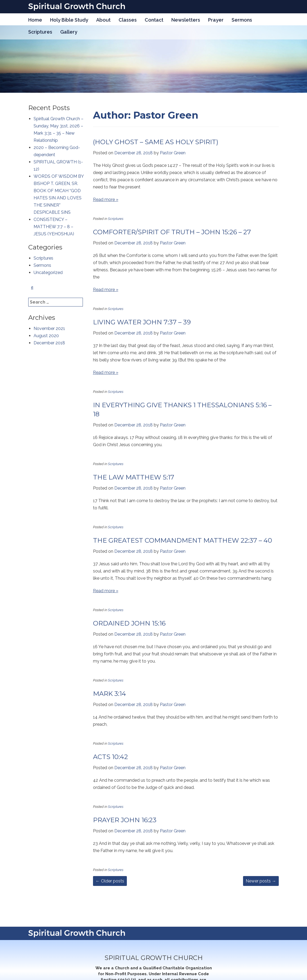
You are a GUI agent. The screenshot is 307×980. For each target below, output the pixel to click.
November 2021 (49, 328)
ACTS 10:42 (110, 757)
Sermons (242, 20)
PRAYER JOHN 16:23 (125, 820)
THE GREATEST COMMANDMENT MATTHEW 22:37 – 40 (183, 540)
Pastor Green (173, 153)
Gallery (69, 32)
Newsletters (186, 20)
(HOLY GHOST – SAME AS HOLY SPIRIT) (156, 142)
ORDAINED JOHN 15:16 (129, 623)
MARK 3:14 (110, 694)
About (103, 20)
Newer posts (261, 881)
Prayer (216, 20)
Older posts (110, 881)
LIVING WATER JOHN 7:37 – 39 (142, 322)
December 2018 (49, 343)
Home (35, 20)
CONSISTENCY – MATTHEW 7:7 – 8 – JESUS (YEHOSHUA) (54, 227)
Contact (154, 20)
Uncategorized (48, 273)
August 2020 (46, 336)
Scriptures (40, 32)
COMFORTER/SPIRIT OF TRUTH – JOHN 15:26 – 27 (172, 232)
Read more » (106, 199)
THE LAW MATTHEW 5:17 (134, 477)
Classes (128, 20)
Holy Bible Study (69, 20)
